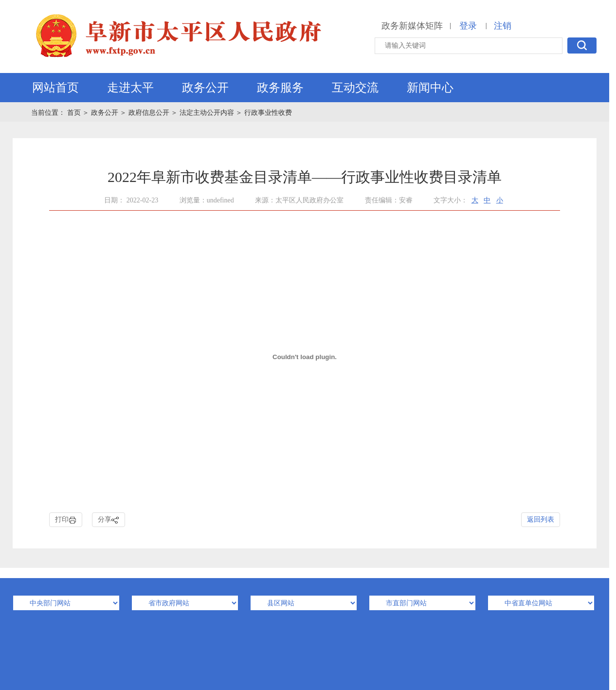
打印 (66, 520)
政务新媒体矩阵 (412, 26)
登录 (468, 26)
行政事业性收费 (268, 113)
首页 (75, 113)
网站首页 (55, 88)
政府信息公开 (149, 113)
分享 (109, 520)
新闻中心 (430, 88)
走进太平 (130, 88)
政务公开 (205, 88)
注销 (503, 26)
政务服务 (280, 88)
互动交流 (355, 88)
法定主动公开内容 (207, 113)
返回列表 (541, 519)
